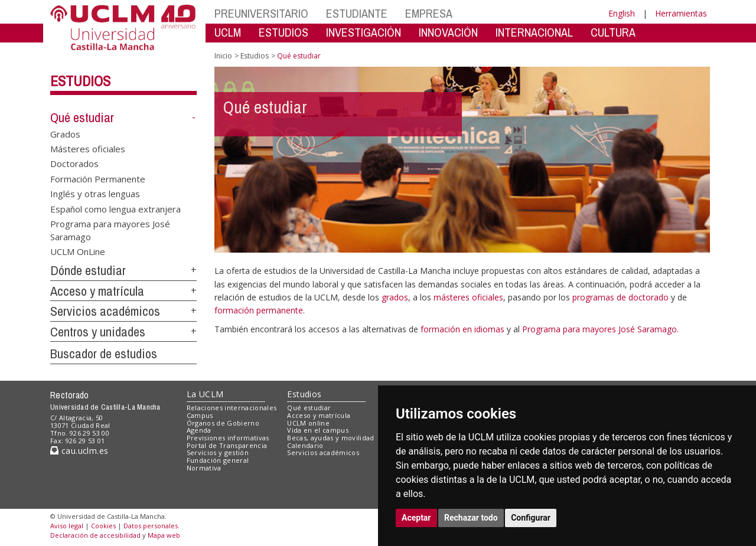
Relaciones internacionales (232, 408)
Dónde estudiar (88, 270)
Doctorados (74, 164)
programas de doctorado (620, 297)
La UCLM (205, 394)
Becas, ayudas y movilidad (330, 438)
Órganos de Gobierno (223, 423)
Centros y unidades (98, 332)
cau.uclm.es (79, 451)
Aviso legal (67, 526)
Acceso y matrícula (97, 291)
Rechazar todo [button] (471, 518)
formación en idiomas (464, 329)
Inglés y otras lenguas (95, 194)
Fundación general (218, 460)
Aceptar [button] (416, 518)
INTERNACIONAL (534, 32)
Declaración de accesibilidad (95, 535)
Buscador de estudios (104, 354)
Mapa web (164, 535)
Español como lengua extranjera (115, 208)
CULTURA (613, 32)
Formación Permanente (98, 178)
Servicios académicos (105, 311)
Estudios (80, 81)
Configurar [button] (531, 518)
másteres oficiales (468, 297)
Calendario (305, 445)
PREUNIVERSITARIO (261, 13)
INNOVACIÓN (448, 32)
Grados (65, 133)
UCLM (228, 32)
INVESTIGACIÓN (364, 32)
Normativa (204, 468)
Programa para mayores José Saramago (110, 230)
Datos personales (151, 526)
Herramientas (681, 13)
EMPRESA (429, 13)
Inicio (223, 56)
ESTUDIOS (283, 32)
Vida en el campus (318, 430)
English (622, 13)
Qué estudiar (82, 117)
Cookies (103, 526)
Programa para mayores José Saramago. (600, 329)
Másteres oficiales (88, 149)
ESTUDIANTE (357, 13)
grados (395, 297)
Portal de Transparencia (227, 445)
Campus (200, 415)
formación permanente (259, 310)
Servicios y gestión (218, 452)
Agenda (199, 430)
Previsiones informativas (228, 438)
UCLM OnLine (78, 251)
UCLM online (308, 423)
